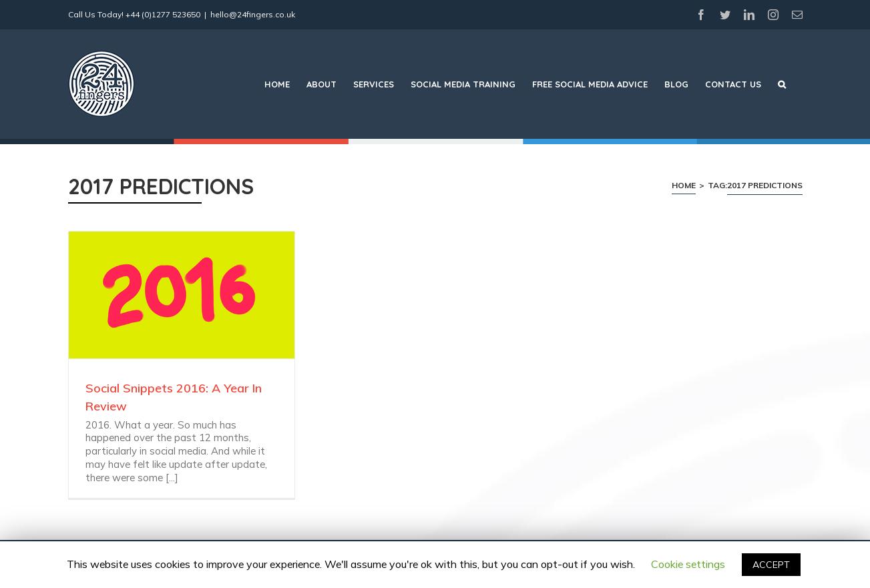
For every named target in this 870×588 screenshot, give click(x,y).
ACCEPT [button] (771, 565)
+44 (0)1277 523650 (163, 14)
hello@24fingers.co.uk (253, 14)
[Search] (782, 84)
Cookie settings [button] (688, 564)
